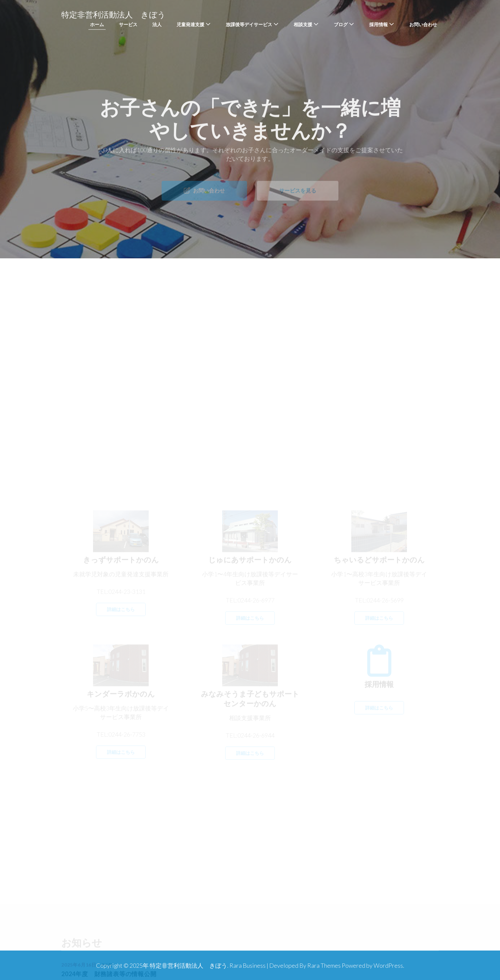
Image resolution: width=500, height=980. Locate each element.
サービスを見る (298, 196)
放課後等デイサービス (249, 25)
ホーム (97, 25)
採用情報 (378, 25)
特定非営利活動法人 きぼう (113, 15)
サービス (128, 25)
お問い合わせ (423, 25)
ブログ (341, 25)
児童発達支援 (190, 25)
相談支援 (303, 25)
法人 (157, 25)
